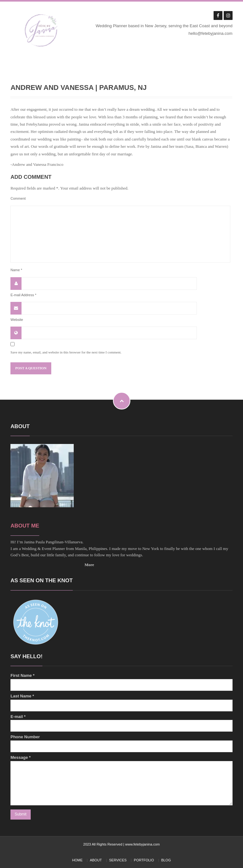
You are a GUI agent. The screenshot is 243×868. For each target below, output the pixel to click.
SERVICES (118, 860)
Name (16, 270)
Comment (18, 198)
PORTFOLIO (144, 860)
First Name (121, 682)
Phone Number (121, 743)
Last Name (121, 703)
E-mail (121, 723)
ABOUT (96, 860)
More (89, 565)
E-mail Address (23, 295)
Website (17, 320)
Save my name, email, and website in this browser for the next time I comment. (66, 352)
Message (121, 780)
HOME (77, 860)
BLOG (166, 860)
